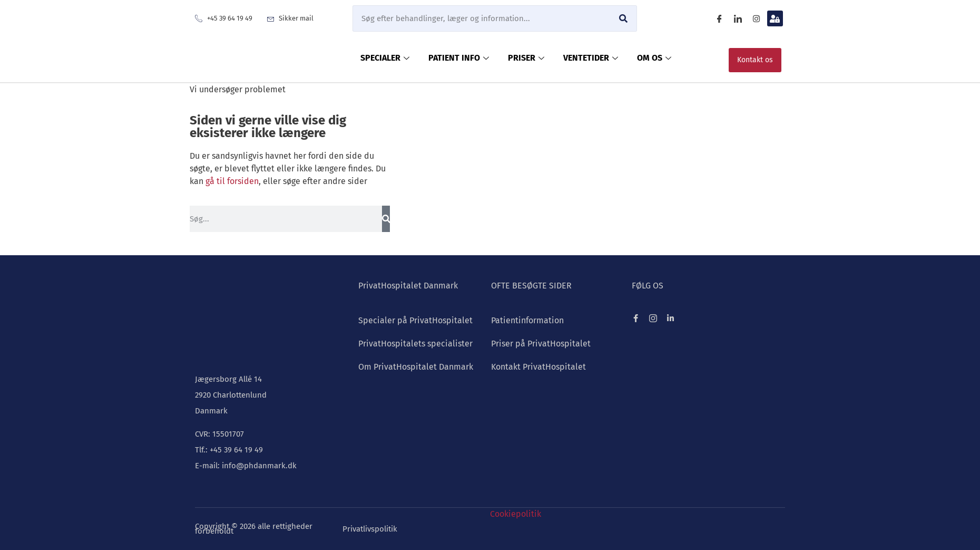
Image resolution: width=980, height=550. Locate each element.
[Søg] (623, 18)
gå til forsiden (232, 181)
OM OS (654, 58)
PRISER (526, 58)
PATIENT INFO (459, 58)
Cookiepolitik (516, 514)
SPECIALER (385, 58)
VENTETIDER (591, 58)
